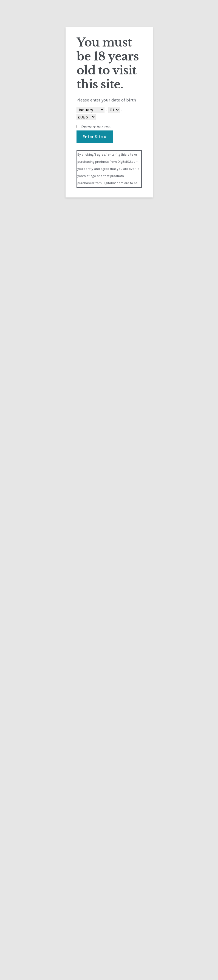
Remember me (94, 127)
